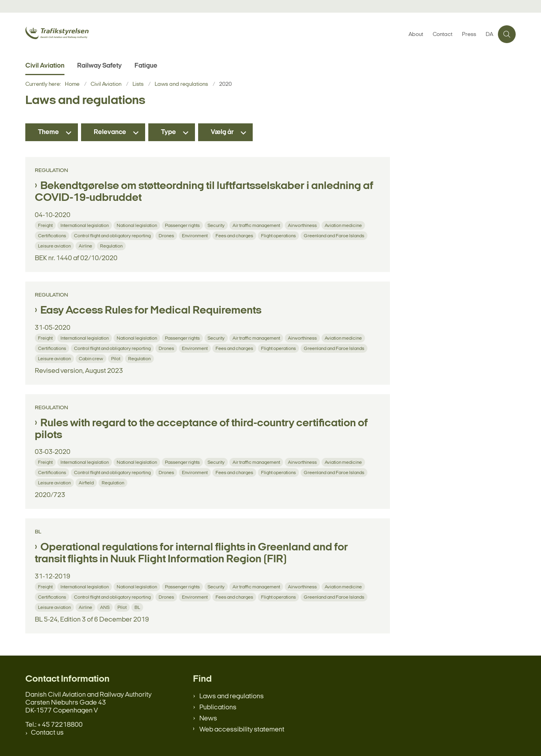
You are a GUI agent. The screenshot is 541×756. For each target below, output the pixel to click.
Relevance (110, 132)
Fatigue (146, 66)
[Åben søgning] (507, 34)
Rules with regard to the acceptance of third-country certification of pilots (201, 429)
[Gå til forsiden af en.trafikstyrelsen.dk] (85, 34)
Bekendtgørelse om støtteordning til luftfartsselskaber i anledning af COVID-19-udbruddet (204, 192)
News (208, 719)
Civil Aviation (45, 66)
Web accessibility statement (242, 730)
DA (489, 35)
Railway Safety (99, 66)
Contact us (47, 733)
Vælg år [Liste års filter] (222, 132)
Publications (218, 708)
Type (168, 132)
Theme (48, 132)
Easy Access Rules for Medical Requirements (151, 311)
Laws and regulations (232, 696)
